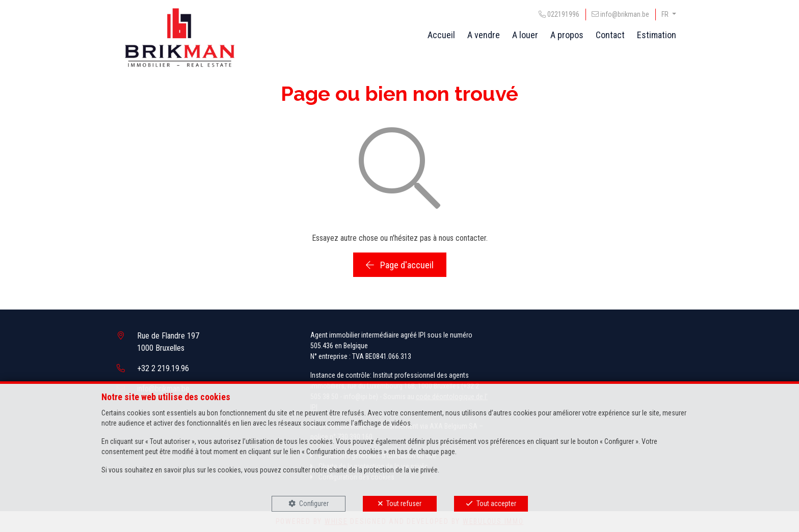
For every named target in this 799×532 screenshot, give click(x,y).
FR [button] (666, 14)
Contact (610, 35)
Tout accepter (496, 503)
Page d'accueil (400, 265)
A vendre (484, 35)
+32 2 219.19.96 (163, 368)
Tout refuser (404, 503)
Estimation (657, 35)
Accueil (441, 35)
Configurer (314, 503)
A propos (567, 35)
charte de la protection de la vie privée (383, 470)
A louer (525, 35)
